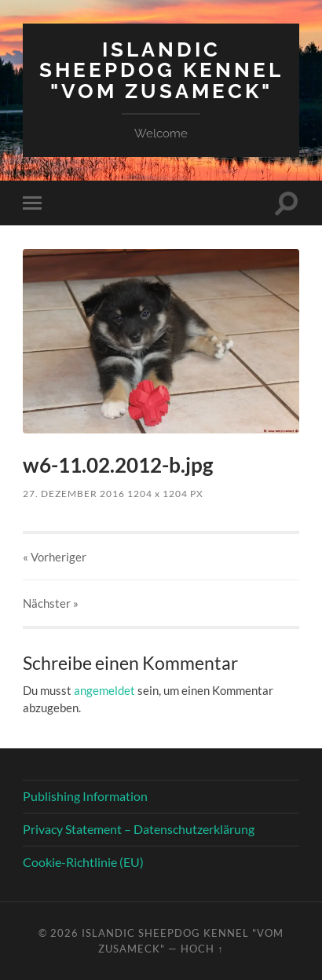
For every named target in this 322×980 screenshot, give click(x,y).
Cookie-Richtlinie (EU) (83, 862)
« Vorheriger (55, 557)
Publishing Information (85, 796)
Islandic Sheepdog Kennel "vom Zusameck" (161, 70)
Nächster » (51, 603)
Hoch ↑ (202, 949)
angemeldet (104, 690)
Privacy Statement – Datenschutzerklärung (139, 829)
